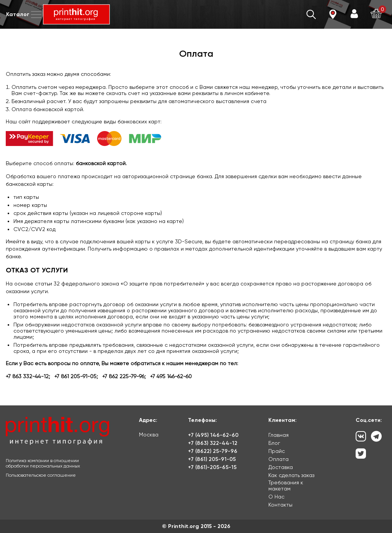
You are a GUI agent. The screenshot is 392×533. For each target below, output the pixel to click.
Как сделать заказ (291, 475)
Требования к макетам (286, 485)
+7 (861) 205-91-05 (212, 459)
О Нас (276, 497)
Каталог (24, 14)
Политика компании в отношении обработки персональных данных (43, 463)
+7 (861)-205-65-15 (212, 467)
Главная (278, 435)
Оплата (278, 459)
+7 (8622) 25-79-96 (213, 451)
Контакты (280, 505)
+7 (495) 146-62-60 (213, 435)
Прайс (277, 451)
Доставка (281, 467)
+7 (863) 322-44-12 (213, 443)
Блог (274, 443)
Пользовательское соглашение (41, 475)
